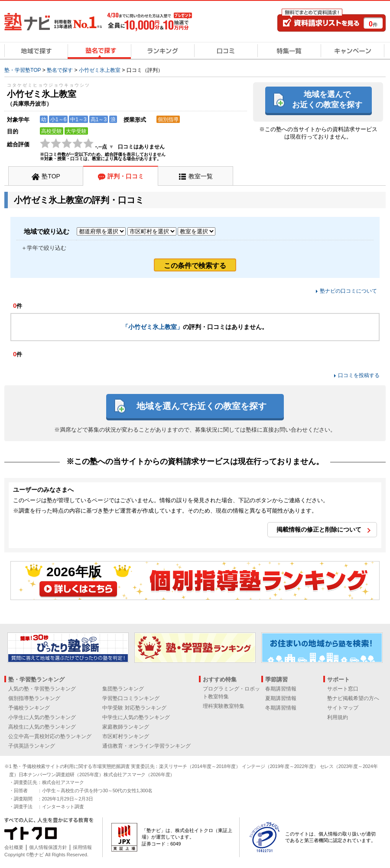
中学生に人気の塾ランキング (136, 717)
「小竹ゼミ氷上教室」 (153, 327)
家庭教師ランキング (126, 727)
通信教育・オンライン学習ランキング (146, 746)
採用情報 (82, 847)
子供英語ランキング (32, 746)
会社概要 (14, 847)
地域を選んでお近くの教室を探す (327, 99)
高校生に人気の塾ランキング (42, 727)
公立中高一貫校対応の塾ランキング (50, 736)
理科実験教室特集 (224, 706)
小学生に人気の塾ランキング (42, 717)
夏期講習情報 (281, 698)
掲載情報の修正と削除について (319, 529)
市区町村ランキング (126, 736)
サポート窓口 (343, 689)
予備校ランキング (29, 708)
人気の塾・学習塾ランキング (42, 689)
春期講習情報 (281, 689)
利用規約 (338, 717)
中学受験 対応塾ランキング (134, 708)
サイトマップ (343, 708)
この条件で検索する (195, 266)
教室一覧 (201, 176)
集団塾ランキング (123, 689)
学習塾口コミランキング (131, 698)
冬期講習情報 (281, 708)
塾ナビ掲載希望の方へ (353, 698)
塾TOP (51, 176)
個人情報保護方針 (48, 847)
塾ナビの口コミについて (348, 291)
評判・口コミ (126, 176)
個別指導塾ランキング (34, 698)
